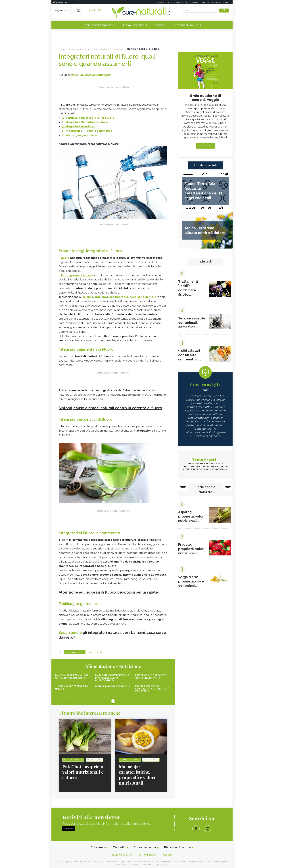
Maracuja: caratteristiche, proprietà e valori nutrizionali (112, 676)
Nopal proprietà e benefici (111, 685)
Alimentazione (75, 651)
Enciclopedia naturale (99, 25)
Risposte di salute (185, 25)
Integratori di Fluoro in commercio (89, 131)
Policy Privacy (148, 854)
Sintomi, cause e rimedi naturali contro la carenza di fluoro (111, 408)
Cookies (168, 854)
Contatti (119, 846)
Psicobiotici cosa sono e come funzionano (151, 675)
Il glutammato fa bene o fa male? (71, 686)
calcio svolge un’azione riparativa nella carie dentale (119, 297)
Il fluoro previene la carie (76, 275)
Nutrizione (96, 651)
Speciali (158, 25)
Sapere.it (227, 3)
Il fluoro (64, 258)
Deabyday (161, 3)
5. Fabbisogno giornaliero (79, 135)
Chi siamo (97, 846)
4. (63, 131)
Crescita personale (211, 3)
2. (63, 122)
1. (88, 118)
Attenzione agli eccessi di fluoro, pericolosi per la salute (108, 591)
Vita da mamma (176, 3)
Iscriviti (95, 11)
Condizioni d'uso (122, 854)
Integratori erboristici (80, 126)
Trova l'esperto (133, 25)
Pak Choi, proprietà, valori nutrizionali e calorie (71, 675)
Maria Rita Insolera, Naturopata (91, 75)
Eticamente (192, 3)
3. (63, 126)
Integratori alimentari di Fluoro (86, 122)
